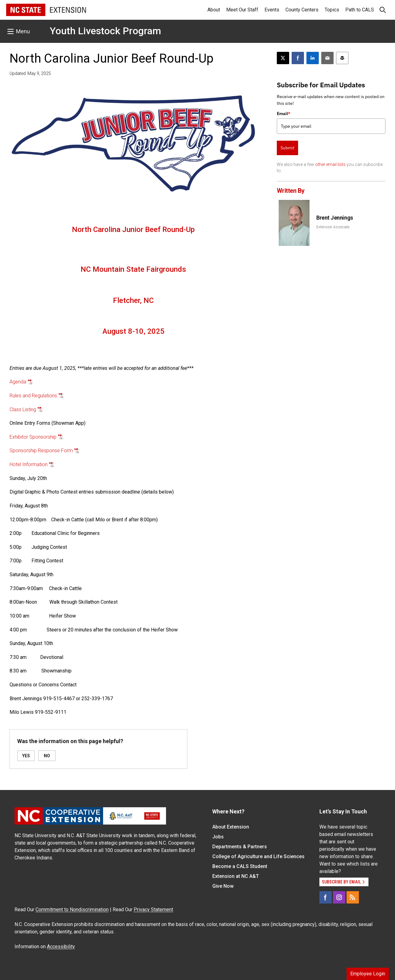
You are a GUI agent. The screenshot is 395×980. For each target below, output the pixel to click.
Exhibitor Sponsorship (33, 437)
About (214, 10)
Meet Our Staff (242, 10)
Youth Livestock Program (105, 31)
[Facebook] (326, 897)
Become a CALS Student (240, 866)
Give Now (223, 886)
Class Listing (23, 409)
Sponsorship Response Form (41, 451)
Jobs (218, 837)
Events (272, 10)
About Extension (231, 827)
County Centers (302, 10)
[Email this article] (327, 58)
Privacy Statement (153, 910)
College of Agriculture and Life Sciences (258, 856)
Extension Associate (333, 227)
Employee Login (368, 974)
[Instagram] (339, 897)
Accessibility (61, 947)
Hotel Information (29, 464)
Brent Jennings (335, 218)
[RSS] (353, 897)
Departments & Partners (240, 847)
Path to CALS (360, 10)
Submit (287, 148)
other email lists (330, 164)
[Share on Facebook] (298, 58)
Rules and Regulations (33, 396)
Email (284, 114)
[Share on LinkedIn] (313, 58)
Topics (332, 10)
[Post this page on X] (283, 58)
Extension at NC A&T (236, 876)
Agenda (18, 382)
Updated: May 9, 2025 (30, 73)
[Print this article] (342, 58)
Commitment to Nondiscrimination (72, 910)
